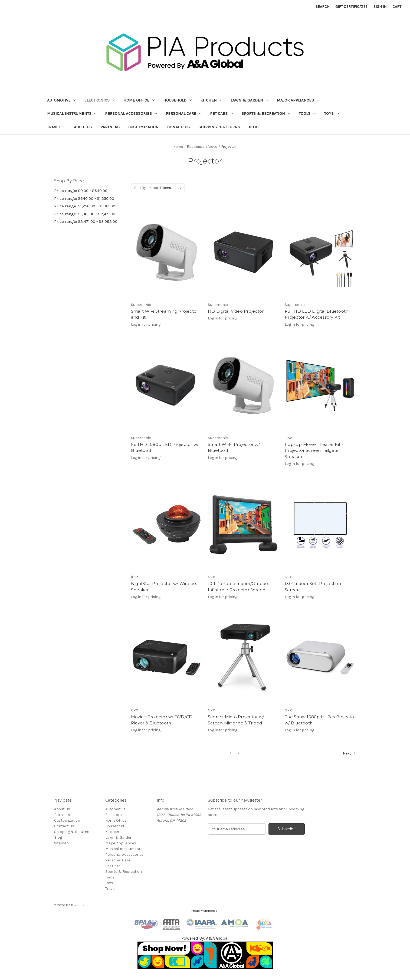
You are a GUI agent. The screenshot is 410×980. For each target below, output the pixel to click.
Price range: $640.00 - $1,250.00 (84, 198)
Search (322, 7)
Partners (110, 127)
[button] (205, 955)
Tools (307, 113)
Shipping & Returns (219, 127)
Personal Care (183, 113)
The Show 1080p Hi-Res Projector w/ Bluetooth (320, 720)
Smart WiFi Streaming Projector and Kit (165, 314)
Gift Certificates (351, 7)
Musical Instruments (72, 113)
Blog (254, 127)
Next (349, 753)
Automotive (61, 100)
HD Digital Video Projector (236, 311)
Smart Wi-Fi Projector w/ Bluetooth (234, 447)
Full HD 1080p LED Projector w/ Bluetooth (165, 447)
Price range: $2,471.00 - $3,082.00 (86, 221)
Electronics (99, 100)
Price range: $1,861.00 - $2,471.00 (85, 214)
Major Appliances (298, 100)
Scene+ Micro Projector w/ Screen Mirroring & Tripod (236, 720)
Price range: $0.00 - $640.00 (81, 191)
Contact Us (178, 127)
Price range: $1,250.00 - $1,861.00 (85, 206)
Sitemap (61, 843)
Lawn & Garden (249, 100)
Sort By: (140, 188)
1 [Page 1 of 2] (231, 753)
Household (177, 100)
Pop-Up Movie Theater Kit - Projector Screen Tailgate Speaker (314, 450)
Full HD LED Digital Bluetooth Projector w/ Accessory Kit (316, 314)
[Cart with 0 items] (397, 7)
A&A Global (217, 938)
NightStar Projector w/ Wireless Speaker (164, 587)
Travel (56, 127)
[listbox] (167, 188)
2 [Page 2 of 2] (239, 753)
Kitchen (211, 100)
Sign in (380, 7)
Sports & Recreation (266, 113)
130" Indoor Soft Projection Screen (313, 587)
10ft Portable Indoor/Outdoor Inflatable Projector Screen (239, 587)
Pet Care (221, 113)
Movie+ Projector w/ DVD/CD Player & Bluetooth (162, 720)
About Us (83, 127)
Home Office (139, 100)
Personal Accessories (131, 113)
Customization (143, 127)
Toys (332, 113)
